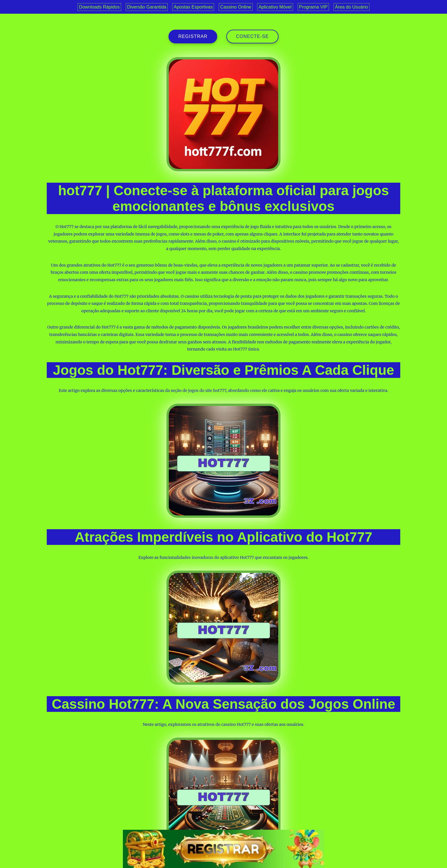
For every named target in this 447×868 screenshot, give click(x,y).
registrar (193, 36)
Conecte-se (252, 36)
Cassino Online (236, 7)
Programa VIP (313, 7)
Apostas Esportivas (193, 7)
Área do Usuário (351, 7)
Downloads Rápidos (99, 7)
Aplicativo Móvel (275, 7)
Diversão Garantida (147, 7)
